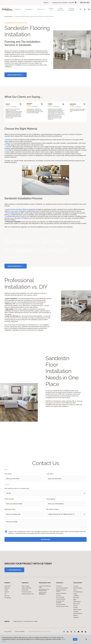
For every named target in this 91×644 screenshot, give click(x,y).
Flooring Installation (71, 9)
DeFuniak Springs (78, 601)
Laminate (7, 605)
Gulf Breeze (76, 609)
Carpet (6, 603)
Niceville (76, 621)
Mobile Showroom (61, 9)
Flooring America (9, 16)
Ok (75, 639)
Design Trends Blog (26, 601)
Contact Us (51, 9)
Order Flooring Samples (62, 601)
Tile (5, 607)
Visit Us (46, 3)
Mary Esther (76, 611)
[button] (80, 9)
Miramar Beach (77, 615)
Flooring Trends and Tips (28, 607)
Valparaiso (76, 630)
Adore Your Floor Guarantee (60, 615)
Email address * (51, 507)
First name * (8, 482)
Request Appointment (16, 75)
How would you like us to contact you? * (17, 497)
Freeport (75, 607)
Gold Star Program (61, 617)
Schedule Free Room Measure (61, 604)
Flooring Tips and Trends (62, 619)
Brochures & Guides (26, 605)
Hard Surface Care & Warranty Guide (44, 603)
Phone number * (10, 507)
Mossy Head (76, 617)
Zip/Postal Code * (10, 518)
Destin (75, 603)
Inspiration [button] (29, 9)
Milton (75, 613)
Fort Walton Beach (78, 605)
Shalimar (76, 628)
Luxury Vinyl (7, 599)
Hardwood (7, 601)
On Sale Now (8, 611)
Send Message (46, 548)
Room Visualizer (26, 599)
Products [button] (18, 9)
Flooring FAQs (25, 603)
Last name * (50, 482)
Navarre (75, 619)
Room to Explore (60, 610)
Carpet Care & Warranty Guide (45, 600)
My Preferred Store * (53, 518)
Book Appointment (14, 583)
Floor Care (7, 609)
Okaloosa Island (77, 623)
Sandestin (76, 625)
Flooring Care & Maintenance (43, 606)
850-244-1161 (85, 3)
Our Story (58, 608)
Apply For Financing (61, 606)
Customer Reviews (61, 612)
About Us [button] (41, 9)
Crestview (76, 599)
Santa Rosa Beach (78, 627)
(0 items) (89, 9)
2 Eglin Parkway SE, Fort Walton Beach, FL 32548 (25, 634)
